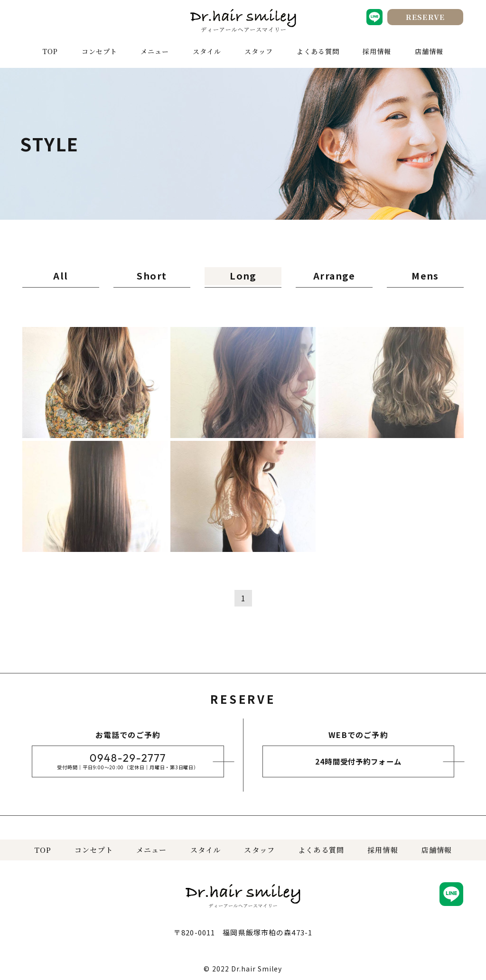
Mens (425, 275)
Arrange (334, 275)
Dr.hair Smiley (257, 966)
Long (243, 275)
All (61, 275)
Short (152, 275)
